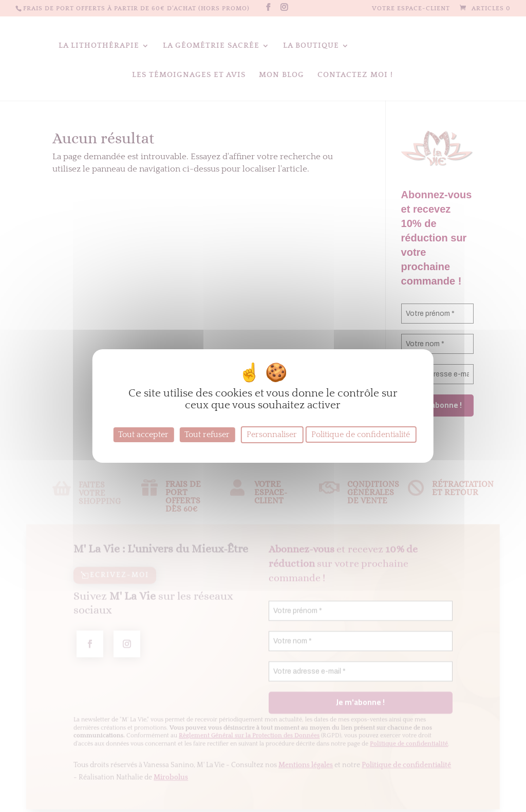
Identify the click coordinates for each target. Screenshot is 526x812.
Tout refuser (207, 435)
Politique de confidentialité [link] (361, 435)
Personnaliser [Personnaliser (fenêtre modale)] (272, 435)
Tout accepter (143, 435)
